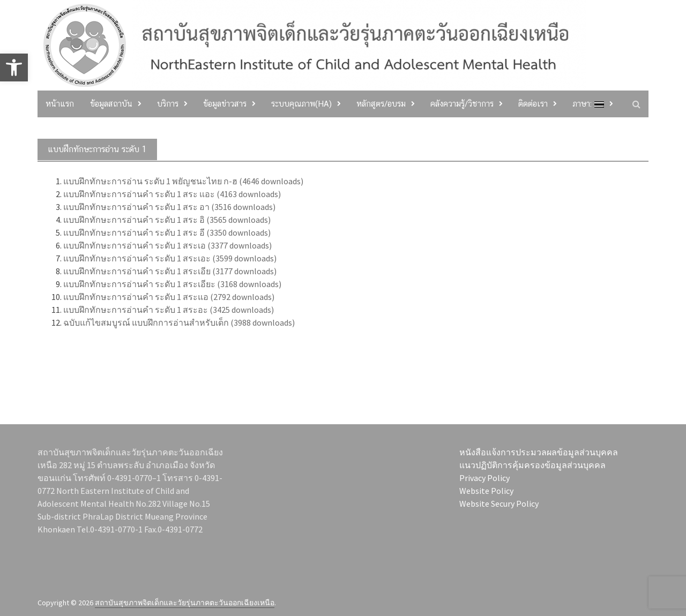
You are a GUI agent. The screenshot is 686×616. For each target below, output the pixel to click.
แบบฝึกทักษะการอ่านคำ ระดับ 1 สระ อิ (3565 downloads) (167, 220)
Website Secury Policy (499, 504)
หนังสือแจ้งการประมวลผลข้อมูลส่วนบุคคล (539, 452)
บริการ (168, 104)
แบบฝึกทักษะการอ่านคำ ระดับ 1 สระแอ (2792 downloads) (169, 297)
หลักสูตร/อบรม (381, 104)
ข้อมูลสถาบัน (111, 104)
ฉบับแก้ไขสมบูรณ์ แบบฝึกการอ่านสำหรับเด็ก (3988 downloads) (179, 322)
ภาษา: (588, 104)
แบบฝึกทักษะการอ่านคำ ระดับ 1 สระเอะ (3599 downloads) (170, 258)
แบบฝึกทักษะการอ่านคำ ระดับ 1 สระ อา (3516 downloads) (169, 207)
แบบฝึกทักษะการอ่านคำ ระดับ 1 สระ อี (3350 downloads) (167, 232)
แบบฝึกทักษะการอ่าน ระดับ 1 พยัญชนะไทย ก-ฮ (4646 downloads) (183, 181)
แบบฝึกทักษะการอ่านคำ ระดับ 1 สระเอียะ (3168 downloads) (172, 284)
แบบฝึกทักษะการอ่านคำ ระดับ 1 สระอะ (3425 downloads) (169, 310)
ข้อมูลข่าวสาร (225, 104)
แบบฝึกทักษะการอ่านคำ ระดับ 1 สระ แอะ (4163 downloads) (172, 194)
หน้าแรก (60, 104)
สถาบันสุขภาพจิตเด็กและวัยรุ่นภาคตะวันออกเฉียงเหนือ (185, 603)
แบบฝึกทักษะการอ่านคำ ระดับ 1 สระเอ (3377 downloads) (167, 245)
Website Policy (486, 491)
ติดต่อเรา (533, 104)
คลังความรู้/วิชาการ (462, 104)
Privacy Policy (484, 478)
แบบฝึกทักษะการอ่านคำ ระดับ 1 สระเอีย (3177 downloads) (170, 271)
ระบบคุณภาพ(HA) (301, 104)
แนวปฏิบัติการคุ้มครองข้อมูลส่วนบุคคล (532, 465)
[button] (14, 67)
